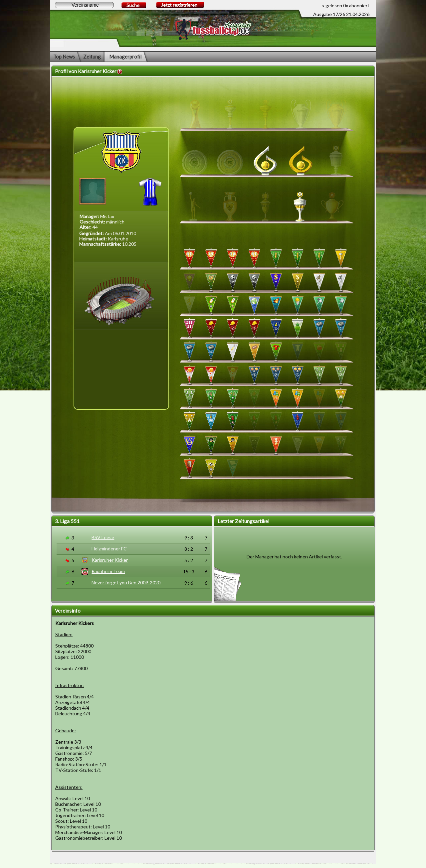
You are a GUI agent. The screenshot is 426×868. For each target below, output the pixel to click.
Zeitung (92, 57)
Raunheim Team (108, 571)
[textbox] (84, 5)
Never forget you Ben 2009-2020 (126, 582)
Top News (64, 57)
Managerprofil (125, 57)
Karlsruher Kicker (110, 560)
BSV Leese (103, 537)
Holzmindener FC (109, 549)
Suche (133, 5)
